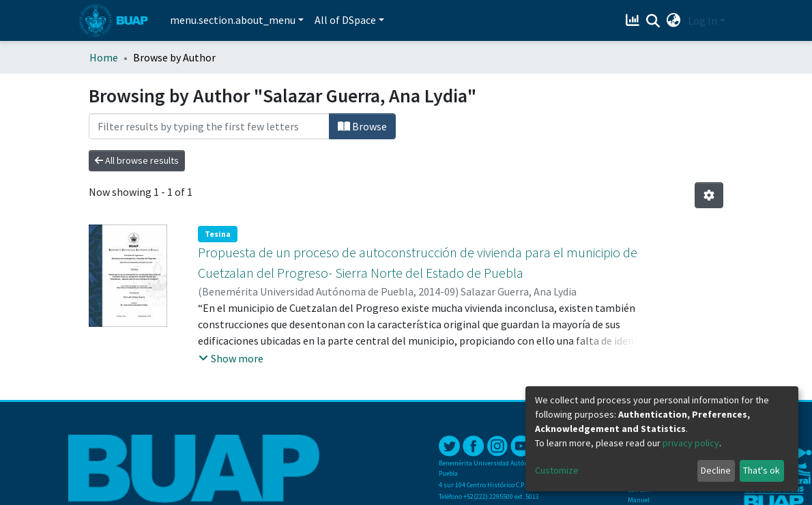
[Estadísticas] (634, 20)
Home (104, 57)
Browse (362, 126)
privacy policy (691, 443)
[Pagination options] (709, 195)
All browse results (137, 160)
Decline (716, 470)
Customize (557, 470)
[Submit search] (653, 21)
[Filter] (209, 126)
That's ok (762, 470)
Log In (702, 20)
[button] (674, 20)
